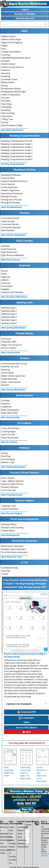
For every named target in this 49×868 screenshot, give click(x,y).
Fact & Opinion (8, 184)
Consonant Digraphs (11, 227)
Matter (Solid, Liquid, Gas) (13, 376)
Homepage (23, 827)
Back (27, 732)
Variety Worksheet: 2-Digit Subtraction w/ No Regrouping (42, 774)
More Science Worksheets (13, 390)
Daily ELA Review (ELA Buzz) (14, 181)
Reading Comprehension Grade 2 (17, 147)
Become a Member (45, 855)
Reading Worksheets (11, 175)
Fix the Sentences (9, 187)
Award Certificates (10, 509)
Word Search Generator (12, 546)
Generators (23, 847)
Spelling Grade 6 (9, 323)
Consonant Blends (10, 224)
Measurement (8, 82)
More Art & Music (9, 442)
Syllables (5, 289)
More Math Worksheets (12, 130)
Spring (4, 453)
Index (27, 722)
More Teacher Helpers (12, 513)
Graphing (6, 76)
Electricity (6, 370)
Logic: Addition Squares (12, 481)
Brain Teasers (8, 478)
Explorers (6, 404)
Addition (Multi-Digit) (11, 39)
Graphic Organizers (10, 190)
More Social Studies (11, 417)
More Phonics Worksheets (14, 235)
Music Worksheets (10, 438)
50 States (6, 401)
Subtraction (7, 116)
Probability (6, 107)
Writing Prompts (9, 196)
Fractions (6, 70)
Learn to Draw (8, 435)
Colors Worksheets (10, 428)
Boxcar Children (9, 348)
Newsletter (23, 840)
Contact (5, 574)
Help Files (6, 571)
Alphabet (6, 246)
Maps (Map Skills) (10, 413)
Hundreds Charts (9, 79)
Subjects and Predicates (12, 292)
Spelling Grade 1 (9, 308)
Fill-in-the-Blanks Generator (14, 552)
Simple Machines (9, 379)
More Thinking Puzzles (12, 495)
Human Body (7, 373)
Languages (26, 718)
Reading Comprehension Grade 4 (17, 153)
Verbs (4, 274)
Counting (6, 55)
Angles (4, 46)
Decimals (5, 61)
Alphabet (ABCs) (9, 524)
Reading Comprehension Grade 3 (17, 150)
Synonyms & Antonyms (12, 193)
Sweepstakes (24, 843)
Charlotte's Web (9, 342)
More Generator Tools (12, 557)
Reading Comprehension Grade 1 (17, 144)
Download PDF (27, 712)
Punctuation (7, 286)
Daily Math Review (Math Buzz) (16, 58)
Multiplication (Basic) (11, 89)
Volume (5, 122)
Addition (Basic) (8, 36)
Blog (20, 837)
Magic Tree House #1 (11, 345)
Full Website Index (10, 568)
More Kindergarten (10, 535)
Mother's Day (8, 462)
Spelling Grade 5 (9, 320)
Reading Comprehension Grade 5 (17, 156)
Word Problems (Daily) (12, 125)
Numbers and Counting (12, 528)
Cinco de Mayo (8, 459)
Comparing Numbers (11, 52)
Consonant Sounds (10, 218)
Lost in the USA (8, 490)
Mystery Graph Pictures (12, 484)
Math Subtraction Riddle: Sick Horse (9, 771)
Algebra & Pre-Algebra (12, 42)
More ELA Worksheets (12, 207)
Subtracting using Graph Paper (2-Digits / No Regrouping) (26, 773)
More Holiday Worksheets (13, 467)
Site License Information (6, 847)
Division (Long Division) (12, 67)
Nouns (4, 271)
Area (3, 49)
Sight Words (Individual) (12, 255)
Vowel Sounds (8, 221)
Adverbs (5, 280)
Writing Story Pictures (12, 200)
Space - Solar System (11, 382)
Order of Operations (11, 95)
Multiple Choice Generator (14, 549)
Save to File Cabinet (26, 728)
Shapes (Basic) (8, 531)
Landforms (6, 407)
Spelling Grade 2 (9, 311)
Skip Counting (8, 113)
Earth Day (6, 456)
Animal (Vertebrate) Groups (14, 364)
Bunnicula (6, 339)
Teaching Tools (9, 506)
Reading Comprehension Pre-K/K (17, 141)
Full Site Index (12, 837)
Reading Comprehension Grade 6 (17, 159)
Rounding (6, 110)
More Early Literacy (11, 260)
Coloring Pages (8, 431)
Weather (5, 385)
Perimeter (6, 101)
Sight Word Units (9, 252)
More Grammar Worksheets (14, 297)
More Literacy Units (11, 353)
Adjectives (6, 277)
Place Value (7, 104)
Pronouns (6, 283)
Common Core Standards (19, 704)
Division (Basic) (8, 64)
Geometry (6, 73)
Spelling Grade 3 (9, 314)
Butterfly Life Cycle (10, 367)
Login (3, 853)
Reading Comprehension (13, 164)
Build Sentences (9, 249)
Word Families (8, 230)
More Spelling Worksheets (14, 328)
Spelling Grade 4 (9, 317)
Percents (5, 98)
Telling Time (7, 119)
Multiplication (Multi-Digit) (14, 92)
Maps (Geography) (10, 410)
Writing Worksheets (11, 203)
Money (5, 85)
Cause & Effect (8, 178)
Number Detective (10, 487)
